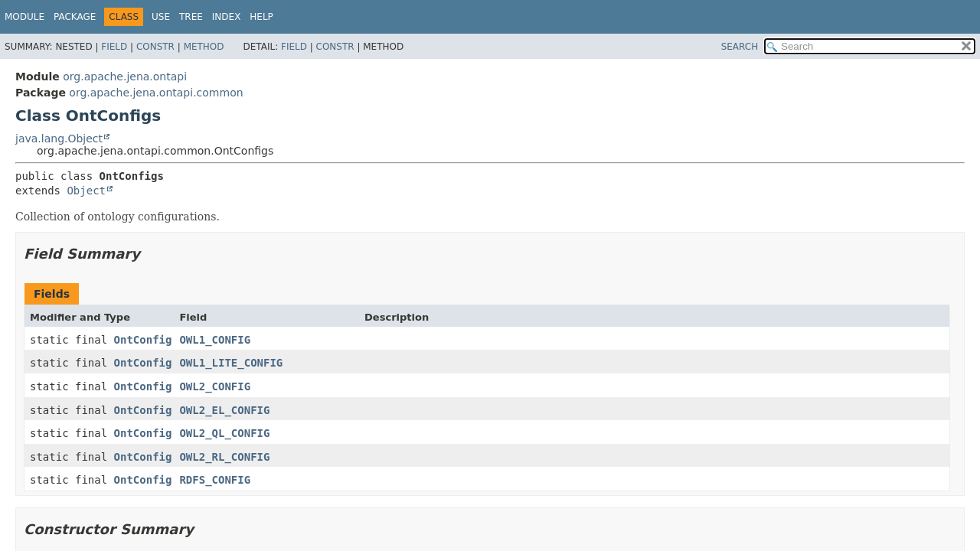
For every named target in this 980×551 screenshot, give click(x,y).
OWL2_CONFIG (215, 386)
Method (204, 47)
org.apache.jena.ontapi (125, 77)
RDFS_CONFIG (215, 480)
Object (86, 191)
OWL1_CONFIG (215, 340)
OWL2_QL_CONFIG (224, 433)
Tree (191, 17)
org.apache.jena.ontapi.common (156, 93)
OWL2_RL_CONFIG (224, 457)
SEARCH (740, 47)
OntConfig (143, 340)
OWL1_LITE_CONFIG (231, 363)
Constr (155, 47)
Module (24, 17)
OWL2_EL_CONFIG (224, 410)
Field (114, 47)
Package (75, 17)
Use (161, 17)
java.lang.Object (59, 139)
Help (261, 17)
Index (227, 17)
